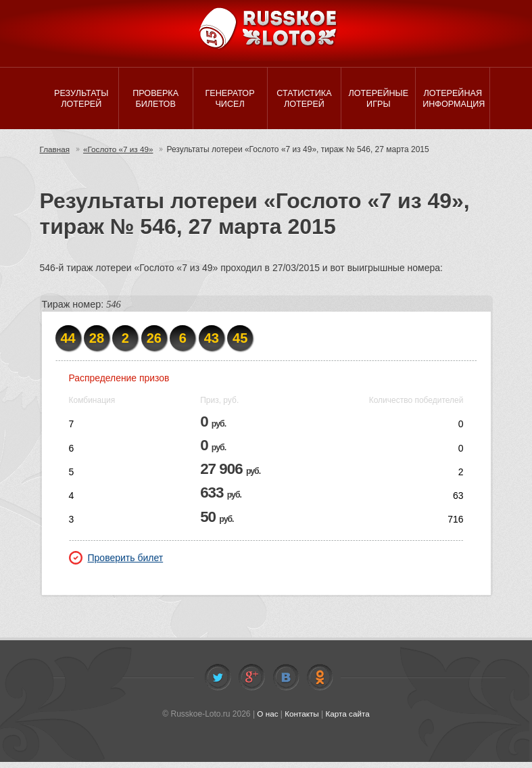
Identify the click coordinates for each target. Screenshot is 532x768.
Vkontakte (286, 684)
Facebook (251, 684)
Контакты (301, 721)
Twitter (218, 684)
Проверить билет (116, 564)
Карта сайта (348, 721)
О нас (266, 721)
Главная (55, 155)
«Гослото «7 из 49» (120, 155)
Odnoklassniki (320, 684)
